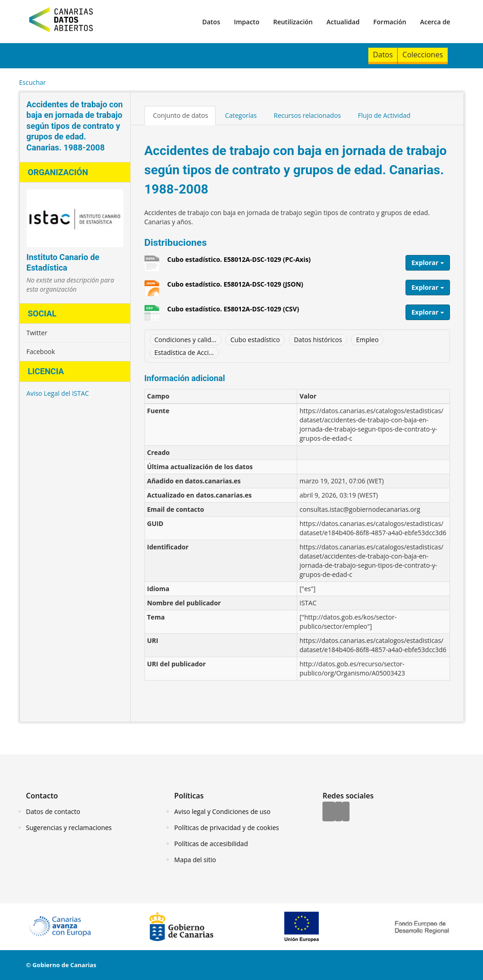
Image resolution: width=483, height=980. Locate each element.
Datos (211, 22)
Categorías (241, 115)
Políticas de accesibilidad (211, 844)
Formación (390, 22)
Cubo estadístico (255, 340)
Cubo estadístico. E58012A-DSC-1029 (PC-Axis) (239, 263)
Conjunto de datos (181, 115)
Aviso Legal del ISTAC (58, 393)
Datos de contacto (53, 811)
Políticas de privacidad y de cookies (227, 828)
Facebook (41, 352)
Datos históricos (318, 340)
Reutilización (293, 22)
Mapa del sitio (195, 860)
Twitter (37, 333)
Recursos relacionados (308, 115)
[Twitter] (339, 812)
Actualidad (343, 22)
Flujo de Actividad (384, 115)
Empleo (367, 340)
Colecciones (422, 55)
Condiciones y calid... (186, 340)
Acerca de (435, 22)
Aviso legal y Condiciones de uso (222, 811)
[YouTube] (346, 812)
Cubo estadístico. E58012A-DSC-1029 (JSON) (236, 288)
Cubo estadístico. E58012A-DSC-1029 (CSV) (233, 312)
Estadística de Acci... (184, 352)
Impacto (247, 22)
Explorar (428, 263)
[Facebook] (329, 812)
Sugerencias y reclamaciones (69, 828)
